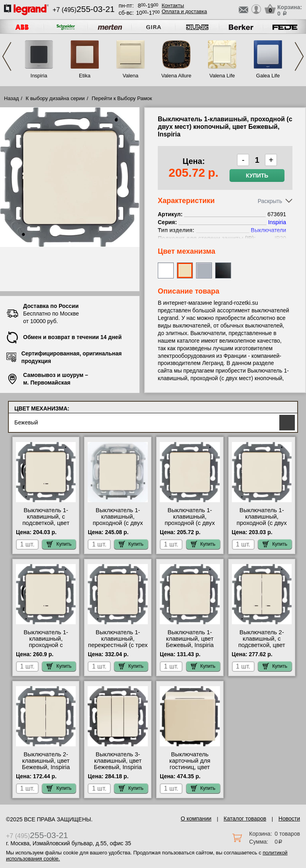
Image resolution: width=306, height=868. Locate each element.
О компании (196, 819)
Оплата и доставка (184, 11)
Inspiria (39, 76)
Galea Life (268, 76)
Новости (289, 819)
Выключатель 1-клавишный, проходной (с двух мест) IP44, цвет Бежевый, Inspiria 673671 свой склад (118, 526)
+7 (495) (84, 10)
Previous (7, 56)
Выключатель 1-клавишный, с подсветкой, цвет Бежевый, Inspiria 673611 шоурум (46, 523)
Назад (11, 98)
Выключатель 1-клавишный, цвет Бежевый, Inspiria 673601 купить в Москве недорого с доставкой (190, 648)
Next (299, 56)
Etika (85, 76)
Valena (131, 76)
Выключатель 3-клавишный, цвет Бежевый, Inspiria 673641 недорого (118, 764)
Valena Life (222, 76)
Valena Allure (177, 76)
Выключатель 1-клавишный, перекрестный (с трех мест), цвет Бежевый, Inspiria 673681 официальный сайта (118, 648)
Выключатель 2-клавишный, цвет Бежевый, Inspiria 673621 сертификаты (46, 764)
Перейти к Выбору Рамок (122, 98)
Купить (257, 176)
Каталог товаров (245, 819)
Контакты (173, 5)
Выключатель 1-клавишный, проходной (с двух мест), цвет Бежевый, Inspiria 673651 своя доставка (262, 526)
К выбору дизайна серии (55, 98)
